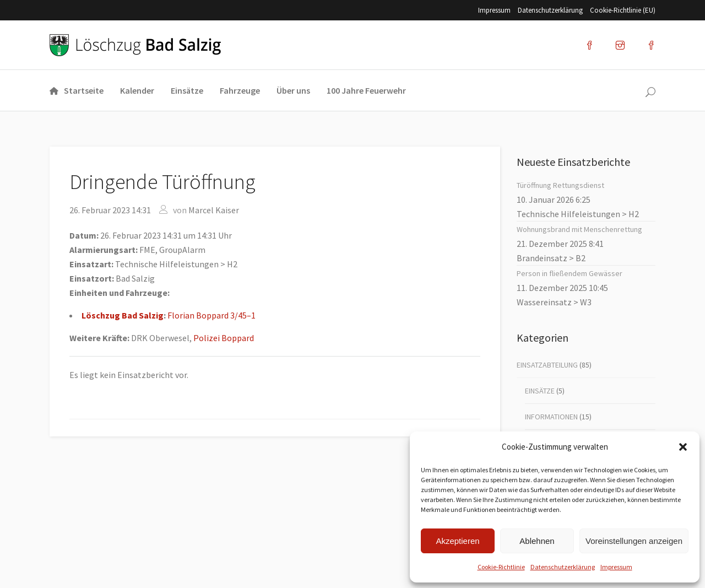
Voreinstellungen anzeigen (634, 541)
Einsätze (540, 391)
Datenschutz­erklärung (563, 567)
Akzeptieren (457, 541)
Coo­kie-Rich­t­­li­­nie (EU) (623, 10)
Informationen (551, 417)
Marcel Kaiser (214, 210)
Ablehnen (537, 541)
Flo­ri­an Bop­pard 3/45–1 (211, 315)
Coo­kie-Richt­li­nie (501, 567)
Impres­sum (616, 567)
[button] (683, 447)
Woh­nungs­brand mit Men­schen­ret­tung (579, 229)
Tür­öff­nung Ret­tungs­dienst (560, 185)
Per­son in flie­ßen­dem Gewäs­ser (570, 273)
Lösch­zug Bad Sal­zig (123, 315)
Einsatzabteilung (547, 365)
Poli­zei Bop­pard (224, 338)
